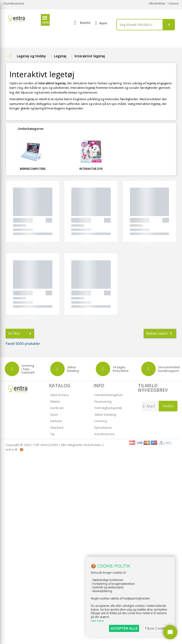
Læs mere (97, 621)
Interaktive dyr (91, 169)
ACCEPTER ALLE (124, 628)
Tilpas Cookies (156, 628)
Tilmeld (168, 406)
